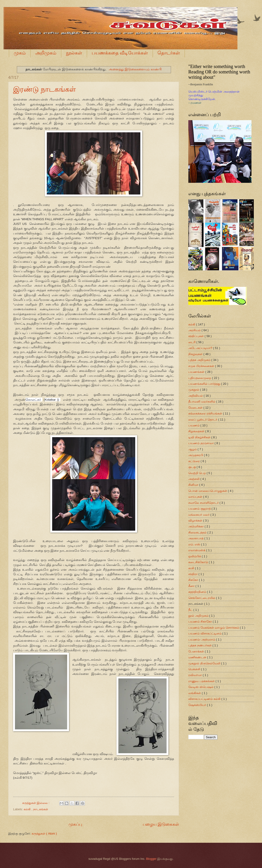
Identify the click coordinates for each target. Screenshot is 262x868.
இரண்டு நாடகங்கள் (44, 89)
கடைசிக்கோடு (199, 562)
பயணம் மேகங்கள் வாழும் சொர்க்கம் (214, 628)
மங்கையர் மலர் (199, 515)
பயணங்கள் (197, 372)
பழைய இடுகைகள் (161, 824)
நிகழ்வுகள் (196, 354)
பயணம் (194, 425)
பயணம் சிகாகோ (200, 621)
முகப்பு (75, 824)
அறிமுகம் (46, 53)
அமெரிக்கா (196, 526)
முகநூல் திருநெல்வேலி (205, 663)
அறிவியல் (196, 396)
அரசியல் (195, 330)
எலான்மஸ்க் (197, 550)
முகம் (20, 53)
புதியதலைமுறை (200, 378)
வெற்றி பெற (197, 473)
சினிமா (194, 485)
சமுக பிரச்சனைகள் (202, 366)
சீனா (192, 586)
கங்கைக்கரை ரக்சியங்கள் (206, 413)
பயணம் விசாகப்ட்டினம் (205, 633)
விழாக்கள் (196, 520)
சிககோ (194, 580)
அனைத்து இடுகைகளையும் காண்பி (135, 69)
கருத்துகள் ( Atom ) (44, 834)
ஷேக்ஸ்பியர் (198, 705)
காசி (192, 568)
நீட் (191, 610)
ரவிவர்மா (196, 675)
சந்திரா (193, 574)
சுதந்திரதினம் (198, 592)
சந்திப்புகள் (196, 336)
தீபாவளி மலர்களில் (202, 402)
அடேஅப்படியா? (201, 348)
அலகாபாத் (196, 538)
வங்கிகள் (195, 693)
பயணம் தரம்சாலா (201, 443)
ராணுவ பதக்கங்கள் (202, 681)
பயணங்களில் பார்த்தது (205, 384)
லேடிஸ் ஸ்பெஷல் (201, 687)
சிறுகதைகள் (197, 431)
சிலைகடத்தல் (198, 532)
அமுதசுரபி (196, 455)
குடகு (193, 467)
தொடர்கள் (169, 53)
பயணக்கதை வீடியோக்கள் (120, 53)
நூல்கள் (74, 53)
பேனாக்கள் (197, 651)
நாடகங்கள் (41, 809)
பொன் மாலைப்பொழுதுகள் (208, 491)
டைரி (192, 342)
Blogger (151, 859)
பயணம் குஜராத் (200, 509)
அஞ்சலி (194, 479)
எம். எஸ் (195, 544)
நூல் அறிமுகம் (199, 616)
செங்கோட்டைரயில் (202, 598)
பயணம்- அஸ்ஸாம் (202, 639)
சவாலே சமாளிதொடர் (204, 503)
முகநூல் (194, 390)
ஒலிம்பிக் (195, 556)
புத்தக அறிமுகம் (200, 360)
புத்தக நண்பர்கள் (200, 645)
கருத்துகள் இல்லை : (36, 803)
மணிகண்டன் (198, 657)
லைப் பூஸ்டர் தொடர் (203, 420)
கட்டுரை (195, 461)
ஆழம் (193, 449)
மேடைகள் (196, 408)
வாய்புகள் (196, 497)
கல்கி (28, 809)
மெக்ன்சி (195, 669)
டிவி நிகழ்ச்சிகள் (200, 437)
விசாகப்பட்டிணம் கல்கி (205, 699)
